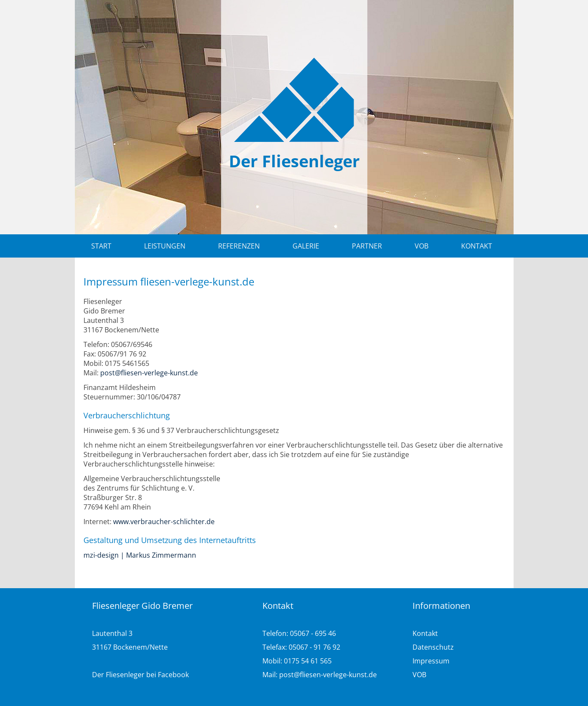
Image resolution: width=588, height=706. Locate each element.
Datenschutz (433, 647)
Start (101, 246)
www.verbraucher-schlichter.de (164, 522)
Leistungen (165, 246)
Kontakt (477, 246)
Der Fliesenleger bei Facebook (140, 675)
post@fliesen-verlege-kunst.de (149, 373)
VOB (422, 246)
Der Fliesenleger (294, 161)
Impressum (431, 661)
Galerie (306, 246)
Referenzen (239, 246)
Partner (367, 246)
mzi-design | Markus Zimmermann (140, 555)
